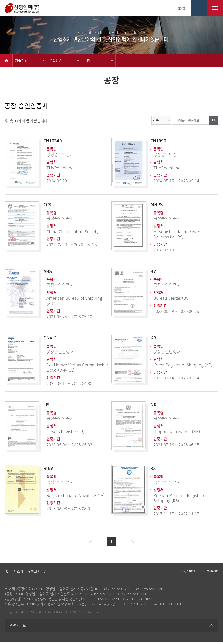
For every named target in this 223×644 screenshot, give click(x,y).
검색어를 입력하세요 (5, 116)
